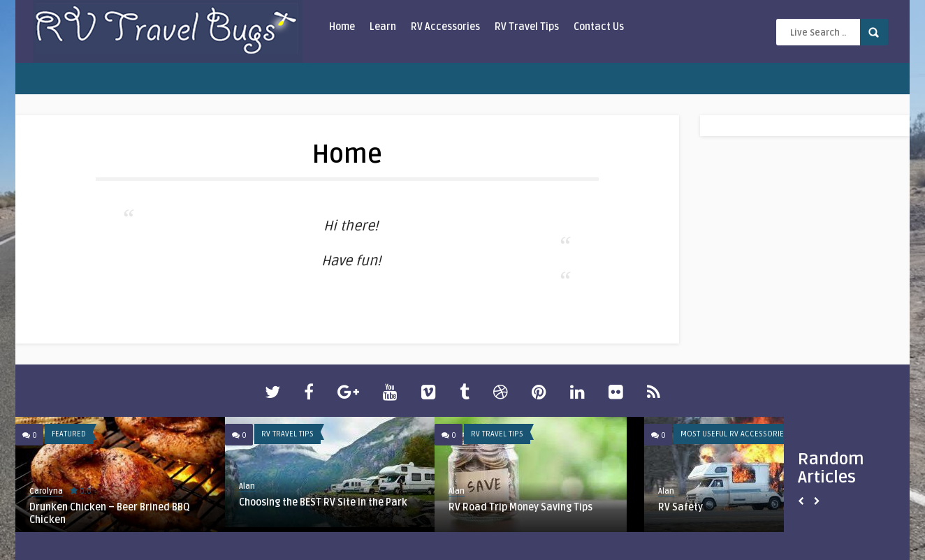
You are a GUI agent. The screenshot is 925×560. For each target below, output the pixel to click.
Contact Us (599, 27)
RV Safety (680, 507)
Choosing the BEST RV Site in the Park (323, 502)
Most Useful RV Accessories (734, 434)
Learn (383, 27)
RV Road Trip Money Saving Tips (520, 507)
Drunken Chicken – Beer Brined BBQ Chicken (110, 514)
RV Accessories (445, 27)
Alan (247, 486)
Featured (69, 434)
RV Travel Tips (527, 27)
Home (342, 27)
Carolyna (46, 491)
